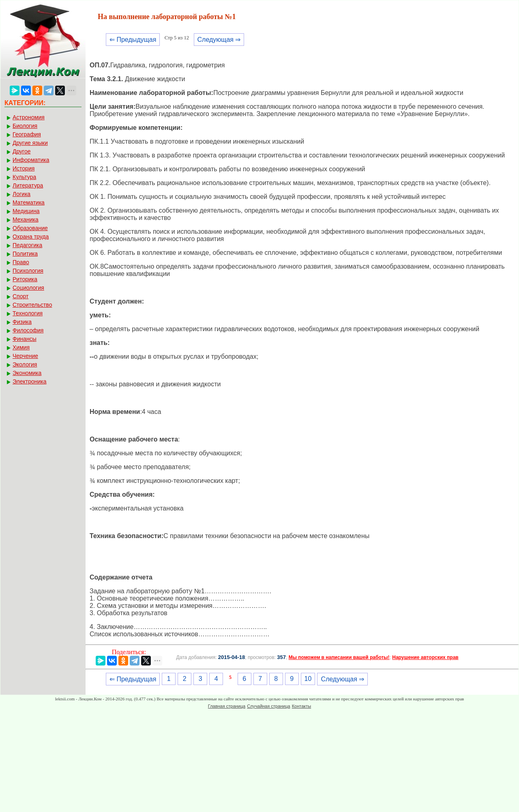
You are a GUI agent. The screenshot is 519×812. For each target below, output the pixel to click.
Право (21, 262)
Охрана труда (31, 237)
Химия (21, 347)
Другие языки (30, 143)
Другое (21, 151)
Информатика (31, 160)
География (27, 134)
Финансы (25, 339)
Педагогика (27, 245)
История (24, 168)
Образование (30, 228)
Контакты (302, 706)
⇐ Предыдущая (133, 40)
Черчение (25, 356)
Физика (22, 322)
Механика (26, 220)
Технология (28, 313)
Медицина (26, 211)
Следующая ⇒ (219, 40)
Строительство (32, 305)
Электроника (30, 381)
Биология (25, 126)
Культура (24, 177)
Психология (28, 271)
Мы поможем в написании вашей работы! (339, 657)
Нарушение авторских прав (425, 657)
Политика (25, 254)
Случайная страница (268, 706)
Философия (28, 330)
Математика (29, 202)
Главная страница (227, 706)
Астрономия (29, 117)
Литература (28, 185)
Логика (21, 194)
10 (308, 679)
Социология (28, 288)
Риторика (25, 279)
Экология (25, 364)
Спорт (20, 296)
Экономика (27, 373)
